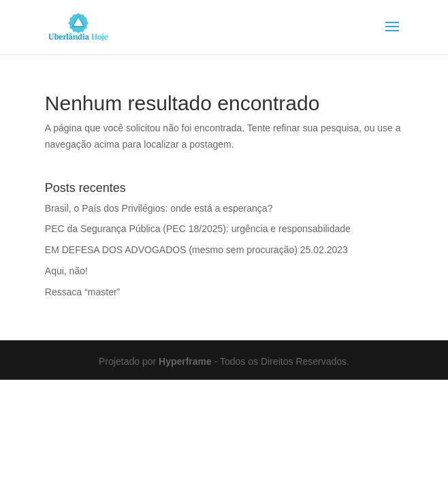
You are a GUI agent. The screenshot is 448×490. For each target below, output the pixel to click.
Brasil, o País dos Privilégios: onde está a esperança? (159, 208)
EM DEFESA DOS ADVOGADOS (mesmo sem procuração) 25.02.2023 (196, 250)
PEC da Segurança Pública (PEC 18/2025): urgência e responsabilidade (198, 229)
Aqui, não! (66, 271)
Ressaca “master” (82, 292)
